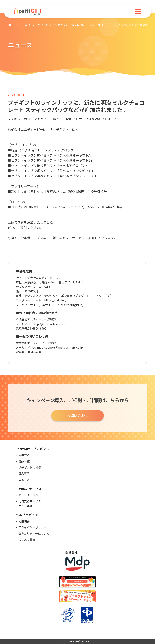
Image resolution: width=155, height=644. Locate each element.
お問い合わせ (77, 415)
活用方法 (24, 455)
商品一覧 (24, 461)
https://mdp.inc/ (55, 301)
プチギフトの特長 (30, 467)
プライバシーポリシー (32, 527)
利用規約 (24, 521)
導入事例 (24, 473)
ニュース (24, 480)
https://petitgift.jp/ (70, 306)
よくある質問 (27, 540)
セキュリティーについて (34, 533)
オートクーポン (28, 495)
